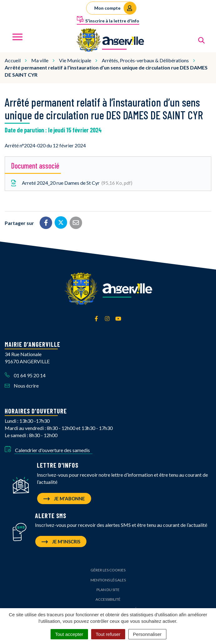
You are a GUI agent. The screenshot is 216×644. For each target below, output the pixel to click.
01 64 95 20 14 (25, 375)
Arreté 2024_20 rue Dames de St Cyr (71, 183)
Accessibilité (108, 599)
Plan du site (108, 590)
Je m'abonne (64, 499)
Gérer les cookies (108, 570)
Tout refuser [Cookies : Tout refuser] (108, 634)
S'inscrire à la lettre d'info (108, 20)
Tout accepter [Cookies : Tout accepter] (69, 634)
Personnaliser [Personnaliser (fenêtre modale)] (147, 634)
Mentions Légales (108, 580)
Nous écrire (22, 386)
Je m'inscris (61, 541)
